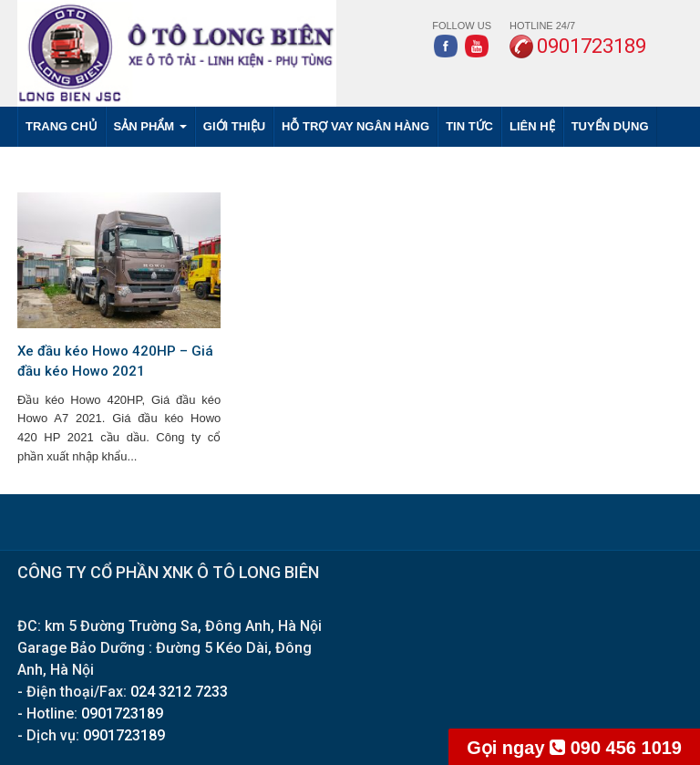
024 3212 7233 (179, 692)
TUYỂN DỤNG (610, 126)
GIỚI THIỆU (234, 126)
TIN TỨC (469, 126)
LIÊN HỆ (532, 126)
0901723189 (122, 713)
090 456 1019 (574, 748)
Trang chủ (62, 126)
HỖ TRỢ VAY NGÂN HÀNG (355, 126)
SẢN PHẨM (150, 126)
